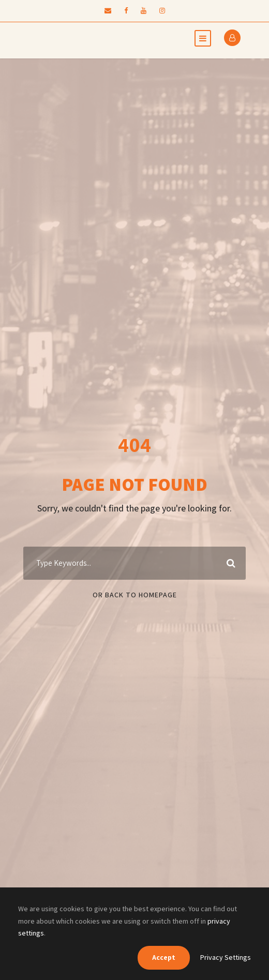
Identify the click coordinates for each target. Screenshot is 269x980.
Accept (164, 957)
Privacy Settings (226, 957)
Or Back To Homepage (135, 595)
